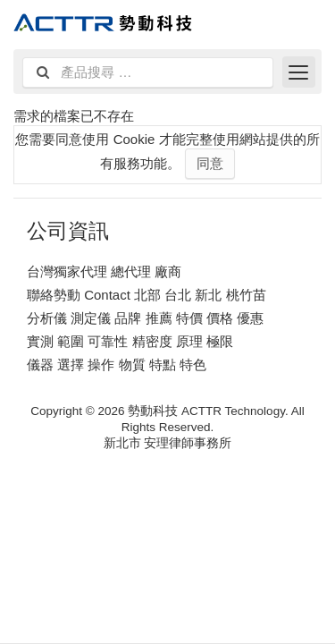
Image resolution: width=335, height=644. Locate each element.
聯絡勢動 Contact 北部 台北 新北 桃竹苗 (147, 295)
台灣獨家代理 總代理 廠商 (104, 271)
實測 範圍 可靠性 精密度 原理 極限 (130, 341)
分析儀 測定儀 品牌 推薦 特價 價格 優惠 (145, 318)
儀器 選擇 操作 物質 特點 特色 (117, 364)
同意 (210, 163)
